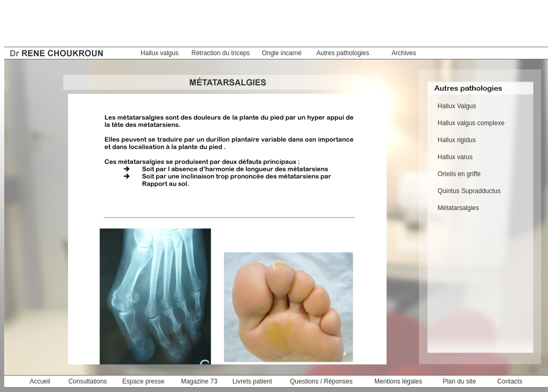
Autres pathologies (343, 53)
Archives (404, 53)
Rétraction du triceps (220, 53)
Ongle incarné (282, 53)
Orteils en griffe (459, 174)
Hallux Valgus (457, 106)
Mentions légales (398, 381)
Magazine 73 (199, 381)
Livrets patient (252, 381)
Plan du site (460, 381)
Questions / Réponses (321, 381)
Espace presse (143, 381)
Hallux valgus (160, 53)
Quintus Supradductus (469, 191)
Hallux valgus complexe (471, 123)
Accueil (40, 381)
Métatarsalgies (458, 208)
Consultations (88, 381)
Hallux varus (455, 157)
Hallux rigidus (457, 140)
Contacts (510, 381)
